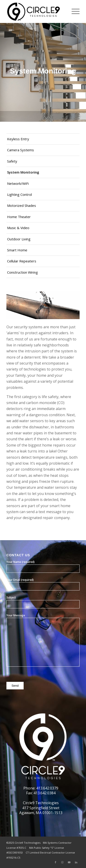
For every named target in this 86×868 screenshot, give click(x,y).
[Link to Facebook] (55, 862)
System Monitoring (23, 172)
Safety (12, 161)
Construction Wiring (22, 272)
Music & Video (18, 228)
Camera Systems (21, 150)
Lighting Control (19, 194)
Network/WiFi (18, 183)
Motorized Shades (22, 205)
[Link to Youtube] (69, 862)
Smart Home (17, 250)
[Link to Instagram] (62, 862)
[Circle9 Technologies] (36, 11)
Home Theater (19, 217)
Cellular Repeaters (22, 261)
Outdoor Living (19, 239)
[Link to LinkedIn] (76, 862)
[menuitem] (73, 11)
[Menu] (73, 11)
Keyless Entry (18, 139)
